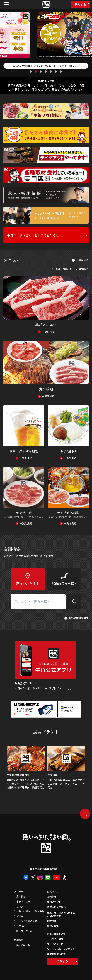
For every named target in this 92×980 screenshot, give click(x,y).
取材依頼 (52, 921)
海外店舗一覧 (23, 945)
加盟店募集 (53, 926)
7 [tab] (61, 72)
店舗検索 (19, 940)
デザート (21, 916)
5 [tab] (51, 72)
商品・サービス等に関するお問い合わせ (61, 914)
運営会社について (56, 954)
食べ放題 (21, 896)
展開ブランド (54, 902)
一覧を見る (82, 260)
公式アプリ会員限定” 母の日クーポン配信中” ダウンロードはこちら (46, 66)
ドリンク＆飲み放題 (27, 921)
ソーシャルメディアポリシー (62, 949)
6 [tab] (56, 72)
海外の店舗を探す (79, 618)
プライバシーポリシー (59, 944)
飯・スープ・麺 (24, 931)
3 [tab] (41, 72)
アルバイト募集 (55, 939)
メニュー (19, 891)
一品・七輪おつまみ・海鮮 (30, 911)
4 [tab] (46, 72)
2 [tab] (36, 72)
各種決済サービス (56, 907)
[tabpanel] (46, 35)
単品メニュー (23, 901)
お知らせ (52, 896)
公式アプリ (53, 891)
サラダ (20, 906)
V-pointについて (56, 934)
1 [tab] (31, 72)
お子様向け (22, 926)
